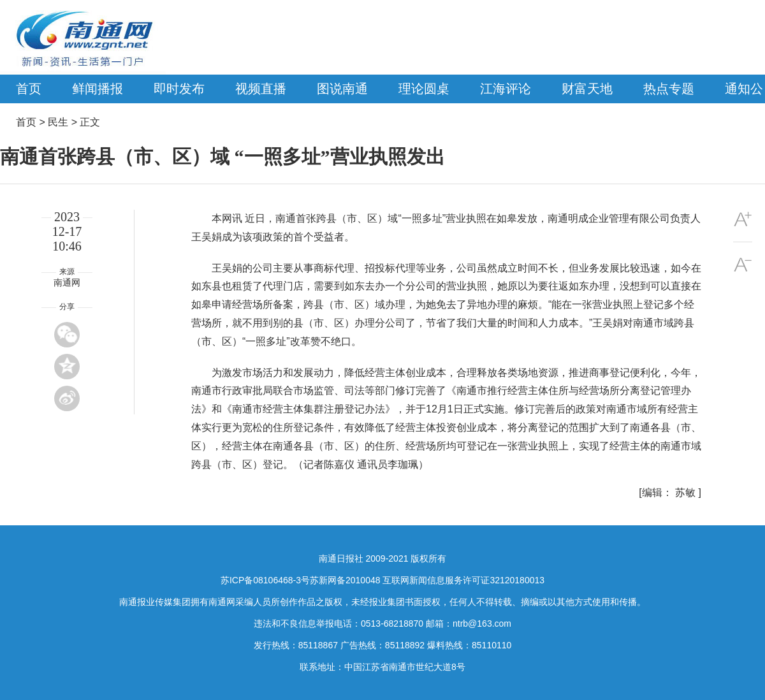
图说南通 (342, 89)
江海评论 (506, 89)
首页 (29, 89)
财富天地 (587, 89)
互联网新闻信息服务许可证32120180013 (463, 580)
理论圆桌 (424, 89)
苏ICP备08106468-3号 (265, 580)
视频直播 (261, 89)
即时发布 (179, 89)
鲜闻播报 (98, 89)
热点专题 (669, 89)
